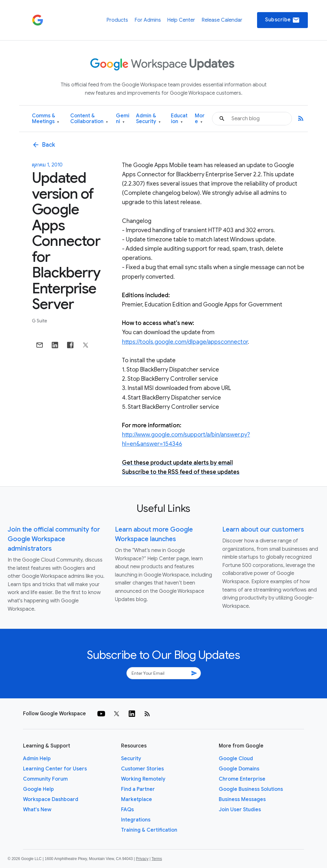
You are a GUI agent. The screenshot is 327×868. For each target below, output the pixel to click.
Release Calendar (222, 20)
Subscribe (282, 20)
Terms (157, 859)
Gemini (123, 119)
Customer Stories (142, 769)
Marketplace (137, 799)
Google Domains (239, 769)
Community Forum (45, 779)
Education (179, 119)
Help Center (181, 20)
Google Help (38, 789)
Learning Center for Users (55, 769)
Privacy (142, 859)
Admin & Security (148, 119)
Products (117, 20)
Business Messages (242, 799)
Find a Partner (138, 789)
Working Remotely (143, 779)
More (200, 119)
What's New (37, 810)
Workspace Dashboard (51, 799)
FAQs (127, 810)
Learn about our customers (263, 530)
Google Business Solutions (251, 789)
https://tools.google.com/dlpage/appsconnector (185, 342)
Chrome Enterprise (242, 779)
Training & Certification (149, 830)
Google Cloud (236, 759)
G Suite (39, 321)
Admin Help (37, 759)
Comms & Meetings (46, 119)
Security (131, 759)
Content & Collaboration (89, 119)
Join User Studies (240, 810)
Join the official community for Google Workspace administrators (54, 539)
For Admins (148, 20)
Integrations (136, 820)
